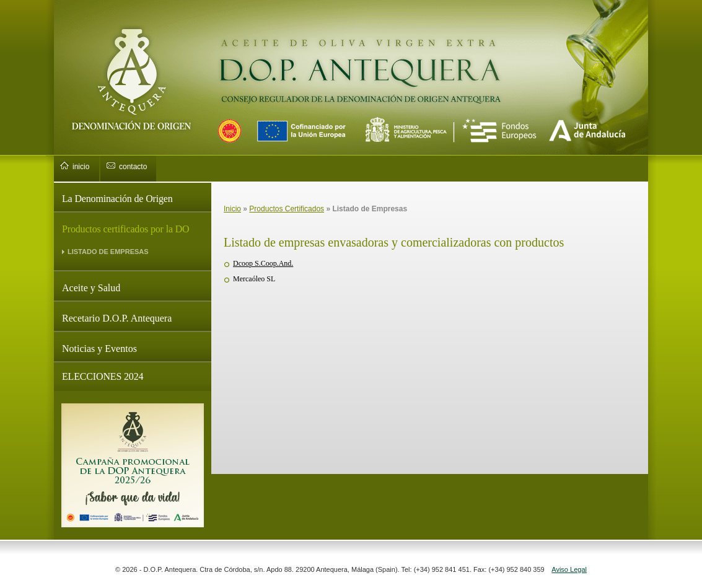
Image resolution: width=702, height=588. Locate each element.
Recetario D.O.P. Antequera (117, 318)
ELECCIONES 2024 (103, 376)
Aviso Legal (569, 569)
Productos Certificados (287, 209)
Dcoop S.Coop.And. (263, 263)
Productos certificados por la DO (126, 229)
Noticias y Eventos (99, 349)
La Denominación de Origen (117, 199)
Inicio (232, 209)
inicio (81, 167)
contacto (133, 167)
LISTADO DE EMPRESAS (108, 252)
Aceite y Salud (91, 288)
